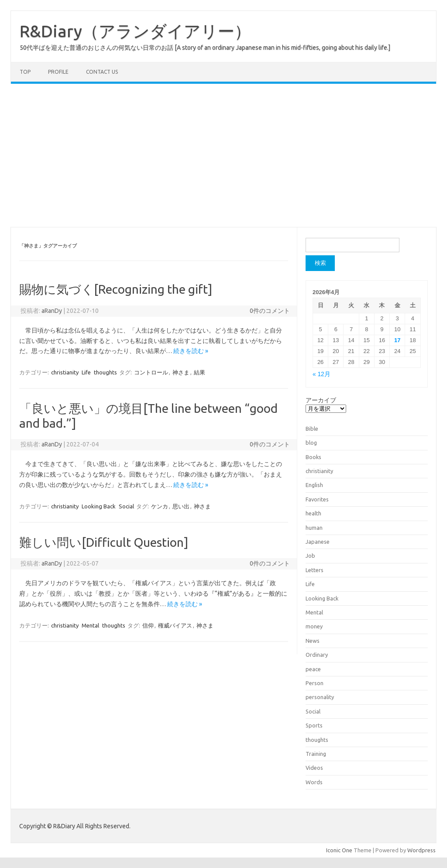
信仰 (148, 625)
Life (86, 372)
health (313, 513)
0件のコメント (270, 311)
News (313, 641)
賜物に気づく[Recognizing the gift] (116, 289)
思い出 (181, 506)
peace (313, 669)
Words (314, 782)
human (314, 528)
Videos (314, 768)
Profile (58, 72)
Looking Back (99, 506)
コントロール (151, 372)
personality (320, 697)
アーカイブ (321, 400)
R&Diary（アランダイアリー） (135, 31)
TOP (25, 72)
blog (311, 443)
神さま (181, 372)
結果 (199, 372)
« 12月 (321, 374)
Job (310, 556)
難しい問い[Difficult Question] (104, 542)
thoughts (105, 372)
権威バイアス (175, 625)
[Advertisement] (223, 155)
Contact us (102, 72)
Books (313, 457)
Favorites (317, 499)
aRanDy (52, 311)
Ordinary (317, 655)
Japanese (318, 542)
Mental (90, 625)
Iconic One (339, 850)
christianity (65, 372)
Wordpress (421, 850)
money (314, 626)
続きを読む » (191, 351)
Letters (315, 570)
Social (126, 506)
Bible (312, 429)
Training (316, 754)
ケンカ (160, 506)
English (314, 485)
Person (315, 683)
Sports (314, 725)
